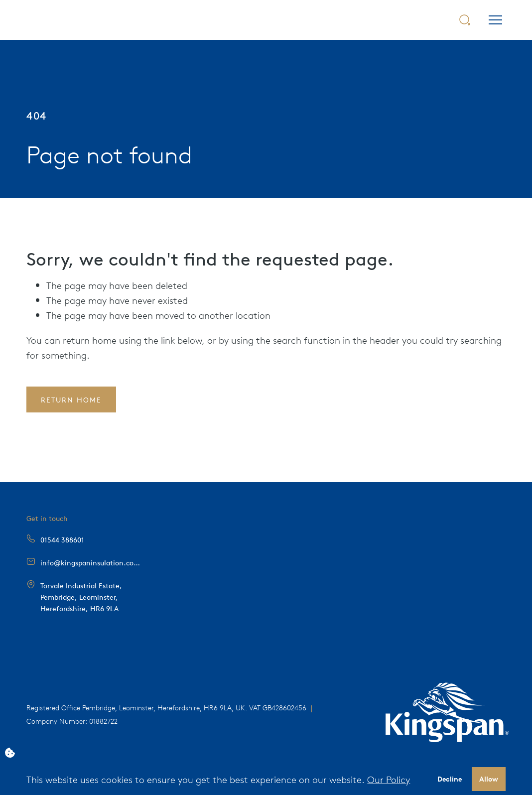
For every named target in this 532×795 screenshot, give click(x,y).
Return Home (71, 399)
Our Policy (389, 779)
